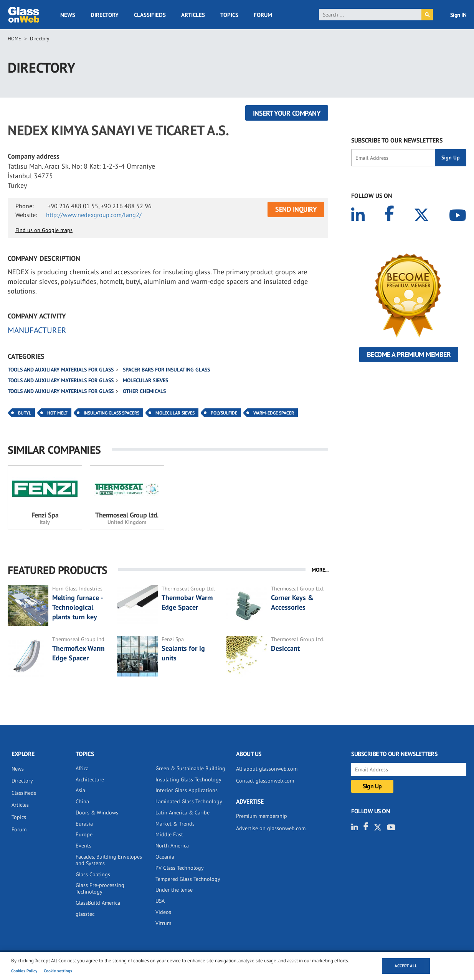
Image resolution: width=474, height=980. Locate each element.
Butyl (25, 413)
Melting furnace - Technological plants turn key (77, 607)
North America (172, 846)
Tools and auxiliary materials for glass (61, 370)
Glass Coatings (93, 874)
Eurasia (84, 824)
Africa (82, 768)
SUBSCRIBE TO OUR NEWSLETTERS (397, 140)
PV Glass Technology (180, 868)
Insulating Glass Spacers (111, 413)
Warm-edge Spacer (274, 413)
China (82, 801)
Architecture (90, 779)
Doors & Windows (97, 813)
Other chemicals (144, 391)
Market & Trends (175, 824)
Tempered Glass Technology (188, 879)
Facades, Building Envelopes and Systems (109, 860)
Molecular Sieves (175, 413)
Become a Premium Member (409, 354)
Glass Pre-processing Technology (100, 888)
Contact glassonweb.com (265, 781)
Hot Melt (57, 413)
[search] (370, 15)
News (68, 15)
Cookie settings (58, 971)
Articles (193, 15)
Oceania (165, 857)
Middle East (169, 834)
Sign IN (458, 15)
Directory (105, 15)
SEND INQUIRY (296, 209)
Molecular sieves (145, 380)
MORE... (320, 570)
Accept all (406, 966)
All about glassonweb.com (267, 769)
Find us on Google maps (44, 230)
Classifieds (150, 15)
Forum (263, 15)
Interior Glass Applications (187, 790)
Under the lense (174, 890)
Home (14, 39)
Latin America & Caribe (182, 813)
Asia (80, 790)
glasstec (85, 914)
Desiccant (285, 648)
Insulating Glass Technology (188, 779)
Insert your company (287, 113)
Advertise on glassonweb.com (271, 828)
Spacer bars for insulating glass (166, 370)
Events (83, 846)
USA (160, 901)
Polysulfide (224, 413)
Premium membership (262, 816)
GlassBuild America (98, 903)
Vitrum (163, 923)
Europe (84, 834)
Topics (229, 15)
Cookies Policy (24, 971)
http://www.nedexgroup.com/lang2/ (94, 215)
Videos (163, 912)
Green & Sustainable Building (190, 768)
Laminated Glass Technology (189, 801)
